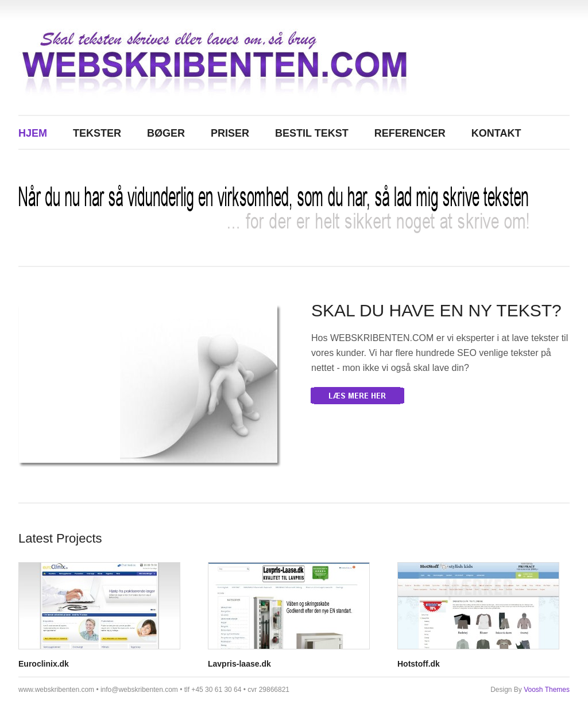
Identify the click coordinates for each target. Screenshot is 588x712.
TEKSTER (97, 133)
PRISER (230, 133)
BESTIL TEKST (312, 133)
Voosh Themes (547, 690)
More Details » (357, 396)
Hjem (33, 133)
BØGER (166, 133)
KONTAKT (496, 133)
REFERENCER (410, 133)
